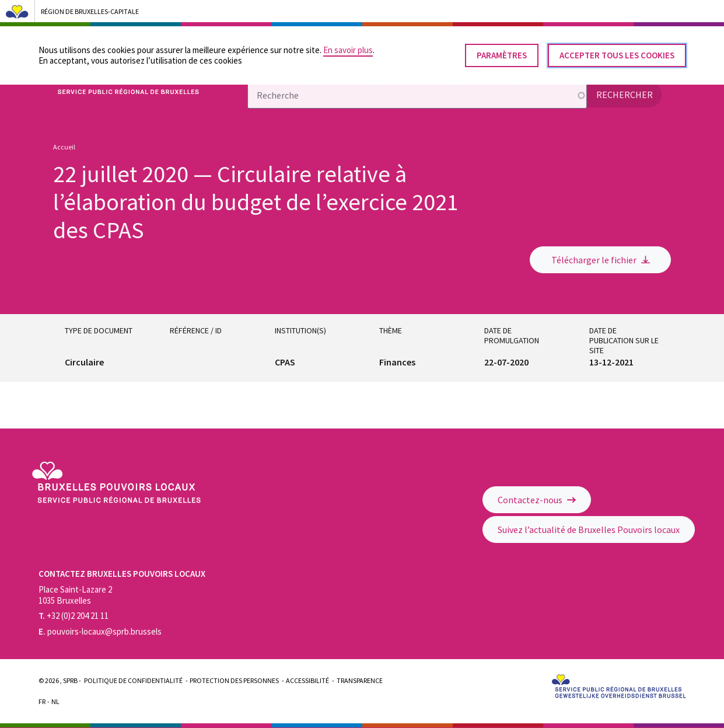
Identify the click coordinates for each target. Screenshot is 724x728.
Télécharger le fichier (601, 260)
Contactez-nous (537, 500)
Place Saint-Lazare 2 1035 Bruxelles (75, 595)
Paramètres (502, 50)
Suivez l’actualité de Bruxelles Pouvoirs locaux (589, 530)
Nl (55, 701)
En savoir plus (348, 45)
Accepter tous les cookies (617, 50)
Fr (42, 701)
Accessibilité (307, 680)
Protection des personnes (234, 680)
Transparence (360, 680)
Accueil (64, 147)
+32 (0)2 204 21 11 (74, 616)
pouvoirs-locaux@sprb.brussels (100, 631)
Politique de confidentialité (133, 680)
